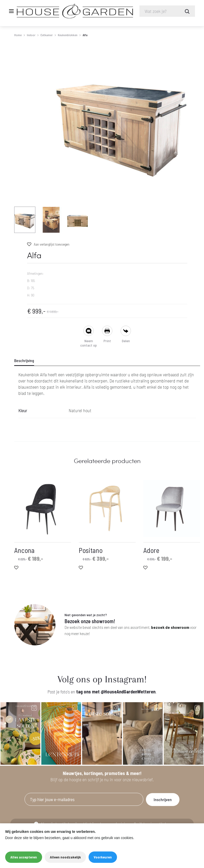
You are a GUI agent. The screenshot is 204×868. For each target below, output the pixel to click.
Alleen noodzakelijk (65, 857)
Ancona (24, 551)
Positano (91, 551)
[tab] (27, 361)
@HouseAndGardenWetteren (128, 692)
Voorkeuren (103, 857)
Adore (151, 551)
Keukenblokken (68, 35)
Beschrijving (24, 361)
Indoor (31, 35)
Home (18, 35)
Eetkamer (47, 35)
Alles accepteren (24, 857)
